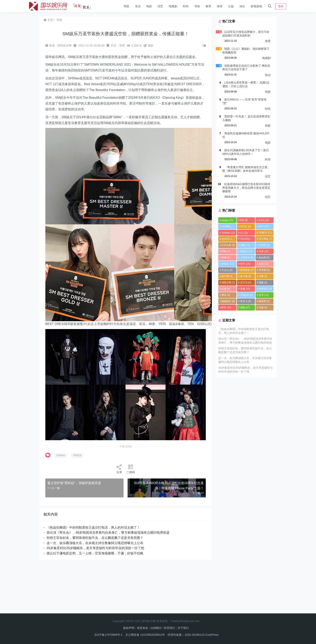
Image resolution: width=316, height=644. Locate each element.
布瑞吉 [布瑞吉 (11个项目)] (228, 264)
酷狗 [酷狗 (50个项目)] (226, 308)
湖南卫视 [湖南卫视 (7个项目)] (228, 283)
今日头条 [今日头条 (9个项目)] (228, 245)
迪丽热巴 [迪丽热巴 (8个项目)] (228, 301)
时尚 (186, 6)
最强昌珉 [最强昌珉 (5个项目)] (247, 270)
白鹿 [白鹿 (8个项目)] (226, 289)
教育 (208, 6)
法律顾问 (156, 628)
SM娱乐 (77, 455)
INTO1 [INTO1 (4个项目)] (246, 227)
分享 (119, 469)
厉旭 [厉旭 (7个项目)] (226, 251)
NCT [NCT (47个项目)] (264, 227)
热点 (268, 75)
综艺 (160, 6)
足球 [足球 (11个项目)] (264, 295)
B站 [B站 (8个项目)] (244, 220)
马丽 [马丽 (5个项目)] (263, 308)
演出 (242, 6)
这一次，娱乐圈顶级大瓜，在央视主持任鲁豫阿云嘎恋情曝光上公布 (95, 543)
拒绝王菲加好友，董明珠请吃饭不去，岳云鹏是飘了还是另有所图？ (95, 538)
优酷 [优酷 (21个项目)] (245, 245)
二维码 (131, 469)
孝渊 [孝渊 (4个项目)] (226, 258)
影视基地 (256, 6)
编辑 (149, 46)
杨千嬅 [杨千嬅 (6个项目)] (227, 276)
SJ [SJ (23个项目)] (244, 233)
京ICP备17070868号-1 (108, 635)
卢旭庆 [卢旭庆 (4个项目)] (264, 245)
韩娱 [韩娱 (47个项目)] (245, 308)
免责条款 (142, 628)
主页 (48, 20)
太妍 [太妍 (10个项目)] (264, 251)
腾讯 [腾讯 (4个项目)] (226, 295)
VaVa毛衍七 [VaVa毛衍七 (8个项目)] (248, 239)
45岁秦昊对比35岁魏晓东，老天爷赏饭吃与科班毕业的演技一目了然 (95, 548)
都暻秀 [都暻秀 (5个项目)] (264, 301)
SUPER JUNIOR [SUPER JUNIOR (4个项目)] (229, 239)
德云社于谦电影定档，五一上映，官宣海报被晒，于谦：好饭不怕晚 (95, 553)
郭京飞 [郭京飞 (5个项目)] (246, 301)
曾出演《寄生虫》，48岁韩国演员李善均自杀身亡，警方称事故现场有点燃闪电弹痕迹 (108, 533)
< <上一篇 (54, 488)
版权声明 (129, 628)
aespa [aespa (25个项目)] (227, 220)
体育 (220, 6)
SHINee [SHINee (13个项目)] (228, 233)
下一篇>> (198, 493)
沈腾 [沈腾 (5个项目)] (263, 276)
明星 (127, 6)
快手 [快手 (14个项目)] (245, 264)
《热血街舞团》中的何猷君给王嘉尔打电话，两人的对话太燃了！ (93, 528)
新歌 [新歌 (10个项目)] (264, 264)
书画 (197, 6)
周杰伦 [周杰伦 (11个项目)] (246, 251)
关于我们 (183, 628)
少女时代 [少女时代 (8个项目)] (247, 258)
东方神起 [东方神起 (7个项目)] (265, 239)
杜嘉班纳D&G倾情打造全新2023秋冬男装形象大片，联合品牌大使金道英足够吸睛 (246, 188)
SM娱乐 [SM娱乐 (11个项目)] (266, 233)
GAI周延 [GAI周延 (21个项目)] (228, 226)
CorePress (212, 635)
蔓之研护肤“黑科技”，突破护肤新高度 (74, 483)
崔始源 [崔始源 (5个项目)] (264, 258)
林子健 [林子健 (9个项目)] (246, 276)
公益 (231, 6)
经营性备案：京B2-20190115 (186, 635)
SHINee (61, 455)
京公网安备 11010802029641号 (145, 635)
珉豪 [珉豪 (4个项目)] (263, 283)
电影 (149, 6)
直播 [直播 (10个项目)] (245, 289)
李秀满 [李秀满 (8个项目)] (264, 270)
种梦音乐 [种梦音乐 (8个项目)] (265, 289)
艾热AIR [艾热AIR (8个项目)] (246, 295)
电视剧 (173, 6)
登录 (281, 6)
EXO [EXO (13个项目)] (264, 220)
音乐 (138, 6)
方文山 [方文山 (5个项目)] (227, 270)
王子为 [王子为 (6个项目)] (246, 283)
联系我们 (169, 628)
